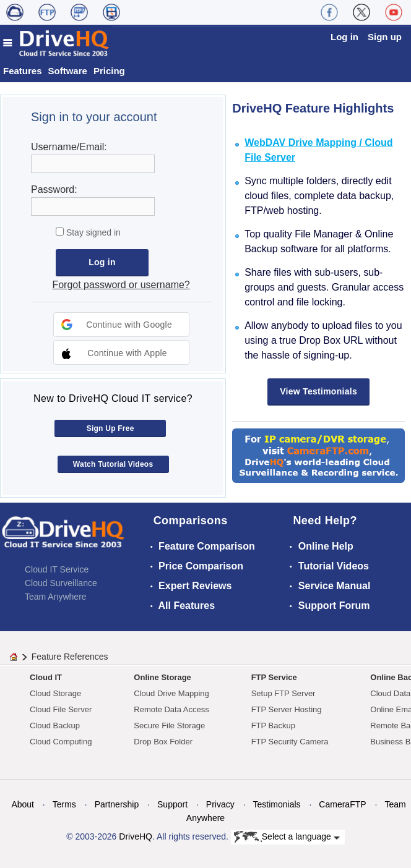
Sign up (385, 37)
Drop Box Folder (163, 742)
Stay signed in (92, 232)
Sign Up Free (110, 428)
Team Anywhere (56, 597)
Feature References (70, 657)
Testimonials (277, 804)
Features (23, 71)
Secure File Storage (169, 725)
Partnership (117, 804)
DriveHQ (136, 836)
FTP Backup (273, 725)
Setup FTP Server (283, 693)
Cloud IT (46, 677)
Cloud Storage (55, 693)
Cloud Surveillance (61, 583)
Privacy (220, 804)
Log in (344, 37)
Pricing (109, 71)
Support (172, 804)
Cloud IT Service (57, 569)
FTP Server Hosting (287, 709)
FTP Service (274, 677)
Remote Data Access (171, 709)
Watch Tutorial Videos (113, 464)
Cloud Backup (55, 725)
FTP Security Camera (290, 742)
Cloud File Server (61, 709)
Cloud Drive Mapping (171, 693)
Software (68, 71)
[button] (121, 325)
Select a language (287, 837)
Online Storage (162, 677)
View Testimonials (318, 391)
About (23, 804)
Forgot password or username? (121, 285)
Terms (64, 804)
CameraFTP (342, 804)
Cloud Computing (61, 742)
